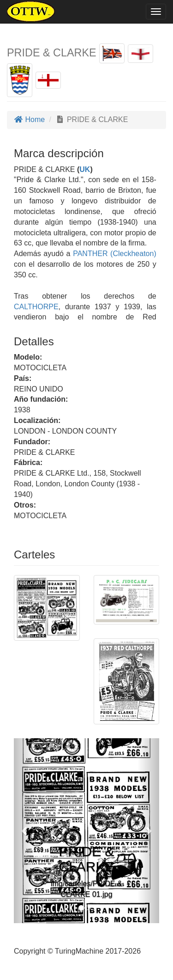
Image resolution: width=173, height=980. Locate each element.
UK (85, 169)
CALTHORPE (36, 307)
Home (29, 119)
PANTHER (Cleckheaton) (113, 254)
